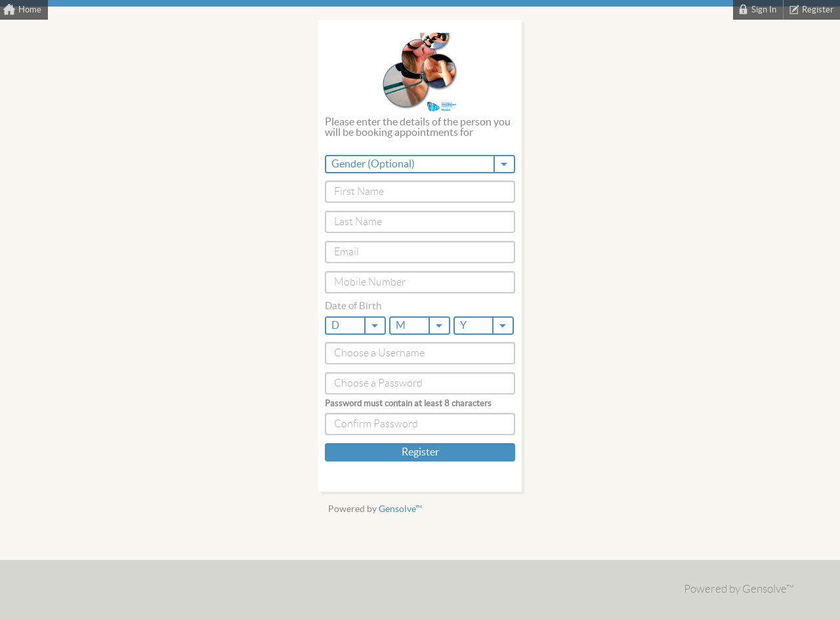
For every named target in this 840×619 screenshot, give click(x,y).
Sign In (764, 10)
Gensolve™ (400, 509)
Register (818, 10)
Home (30, 10)
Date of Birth (353, 306)
